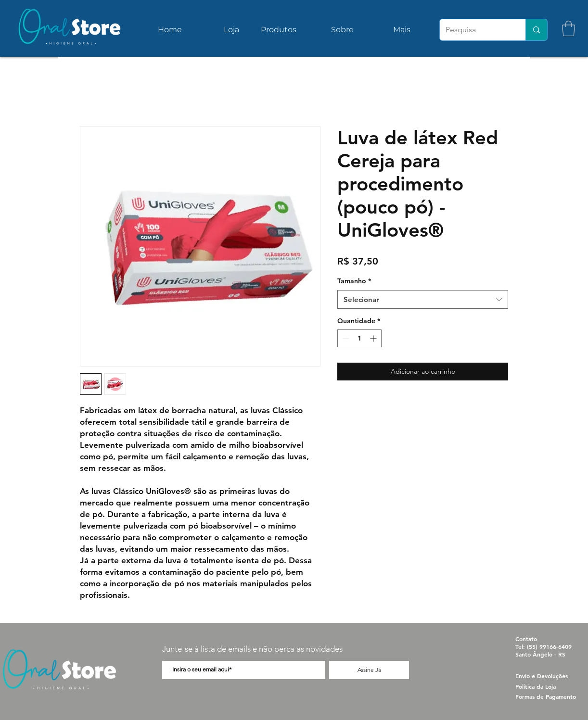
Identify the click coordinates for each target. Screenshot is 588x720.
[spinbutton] (359, 338)
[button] (569, 28)
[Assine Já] (369, 670)
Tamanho (354, 281)
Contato (526, 639)
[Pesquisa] (475, 30)
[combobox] (423, 299)
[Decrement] (345, 338)
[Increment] (374, 338)
